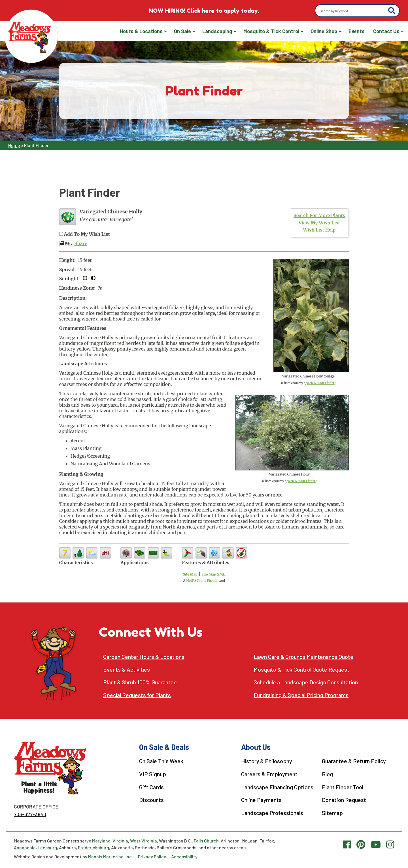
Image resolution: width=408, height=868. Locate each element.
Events (357, 31)
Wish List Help (319, 230)
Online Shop (324, 31)
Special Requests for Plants (137, 695)
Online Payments (262, 799)
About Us (256, 747)
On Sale (182, 31)
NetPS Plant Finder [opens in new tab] (202, 581)
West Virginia (144, 841)
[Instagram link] (390, 844)
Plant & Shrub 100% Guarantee (140, 682)
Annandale (25, 847)
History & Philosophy (267, 761)
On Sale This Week (161, 761)
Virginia (120, 841)
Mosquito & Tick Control (271, 31)
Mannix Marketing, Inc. (110, 857)
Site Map (190, 574)
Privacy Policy (152, 857)
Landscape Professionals (272, 812)
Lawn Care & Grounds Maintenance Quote (304, 657)
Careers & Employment (269, 774)
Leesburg (47, 847)
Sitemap (332, 812)
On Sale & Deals (164, 747)
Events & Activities (127, 669)
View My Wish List (319, 223)
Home (14, 145)
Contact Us (386, 31)
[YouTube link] (376, 844)
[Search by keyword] (352, 11)
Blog (327, 774)
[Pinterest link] (361, 844)
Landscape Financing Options (277, 786)
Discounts (151, 799)
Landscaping (217, 31)
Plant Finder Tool (343, 786)
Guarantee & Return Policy (354, 761)
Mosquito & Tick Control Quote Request (302, 669)
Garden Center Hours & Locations (144, 657)
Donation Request (344, 799)
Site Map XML (213, 574)
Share (81, 243)
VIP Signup (153, 774)
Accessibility (184, 857)
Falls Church (206, 841)
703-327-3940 (30, 814)
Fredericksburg (93, 847)
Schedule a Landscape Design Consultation (306, 682)
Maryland (101, 841)
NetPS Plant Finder (321, 383)
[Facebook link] (347, 844)
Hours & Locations (141, 31)
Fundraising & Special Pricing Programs (302, 695)
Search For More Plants (319, 215)
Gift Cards (151, 786)
